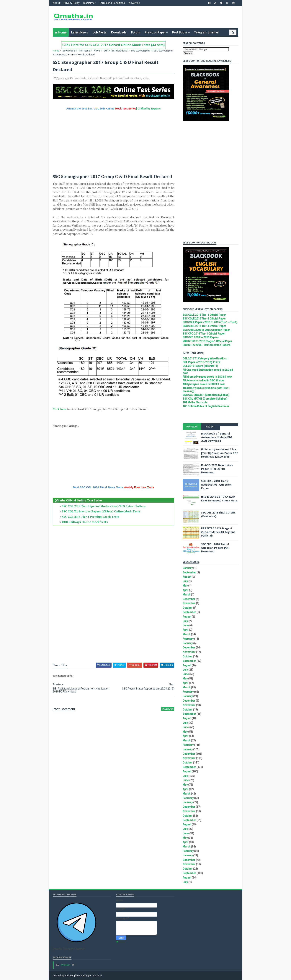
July (185, 581)
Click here (60, 409)
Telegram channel (206, 32)
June (186, 625)
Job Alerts (100, 32)
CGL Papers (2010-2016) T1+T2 (201, 362)
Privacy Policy (72, 3)
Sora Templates (73, 976)
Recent (210, 427)
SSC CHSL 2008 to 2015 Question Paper (206, 330)
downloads (69, 51)
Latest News (80, 32)
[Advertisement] (171, 17)
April (185, 590)
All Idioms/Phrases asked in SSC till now (207, 377)
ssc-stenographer (141, 51)
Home (62, 32)
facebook (168, 709)
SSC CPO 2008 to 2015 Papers (201, 337)
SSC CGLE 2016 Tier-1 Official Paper (204, 315)
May (185, 586)
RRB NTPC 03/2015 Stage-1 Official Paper (207, 341)
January (188, 568)
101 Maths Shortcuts (195, 402)
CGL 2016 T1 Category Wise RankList (205, 359)
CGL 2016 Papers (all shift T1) (200, 366)
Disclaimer (89, 3)
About (56, 3)
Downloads (119, 32)
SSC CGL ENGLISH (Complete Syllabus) (206, 395)
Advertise (134, 3)
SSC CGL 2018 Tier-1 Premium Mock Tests (90, 517)
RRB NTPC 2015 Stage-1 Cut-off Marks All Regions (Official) (218, 532)
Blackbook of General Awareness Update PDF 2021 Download (217, 437)
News (97, 51)
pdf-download (119, 51)
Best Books (180, 32)
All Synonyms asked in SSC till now (204, 384)
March (187, 595)
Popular (192, 427)
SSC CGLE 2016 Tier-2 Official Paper (204, 319)
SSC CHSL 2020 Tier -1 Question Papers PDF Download (215, 548)
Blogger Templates (93, 976)
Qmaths (65, 965)
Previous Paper (155, 32)
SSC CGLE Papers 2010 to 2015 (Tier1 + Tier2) (210, 322)
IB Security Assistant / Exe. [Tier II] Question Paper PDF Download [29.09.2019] (219, 453)
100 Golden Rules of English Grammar (206, 406)
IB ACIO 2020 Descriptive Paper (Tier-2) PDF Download (217, 469)
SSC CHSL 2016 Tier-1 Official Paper (204, 326)
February (188, 639)
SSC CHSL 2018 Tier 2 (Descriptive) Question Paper (216, 485)
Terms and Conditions (112, 3)
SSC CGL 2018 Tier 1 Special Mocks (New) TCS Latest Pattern (104, 506)
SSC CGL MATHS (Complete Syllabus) (205, 399)
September (189, 572)
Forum (136, 32)
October (188, 608)
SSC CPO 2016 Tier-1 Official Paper (204, 334)
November (189, 603)
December (189, 599)
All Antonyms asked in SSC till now (203, 380)
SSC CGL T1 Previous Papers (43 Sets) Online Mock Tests (101, 511)
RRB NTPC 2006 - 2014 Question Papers (206, 345)
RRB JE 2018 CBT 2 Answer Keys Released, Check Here (219, 499)
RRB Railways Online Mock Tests (85, 522)
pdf (106, 51)
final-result (84, 51)
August (187, 577)
